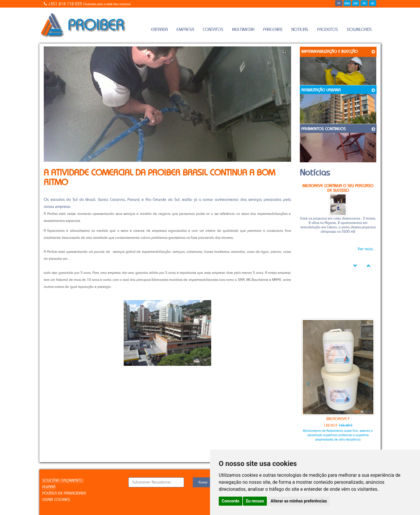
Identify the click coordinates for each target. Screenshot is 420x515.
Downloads (359, 30)
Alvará (49, 487)
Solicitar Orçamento (63, 481)
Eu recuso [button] (255, 501)
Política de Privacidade (64, 493)
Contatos (213, 30)
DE (373, 4)
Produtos (328, 30)
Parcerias (273, 30)
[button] (307, 382)
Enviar (203, 482)
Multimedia (243, 30)
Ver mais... (367, 249)
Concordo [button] (231, 501)
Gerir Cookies (56, 500)
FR (364, 4)
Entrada (159, 30)
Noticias (300, 30)
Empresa (185, 30)
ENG (347, 4)
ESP (356, 4)
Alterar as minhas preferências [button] (299, 501)
